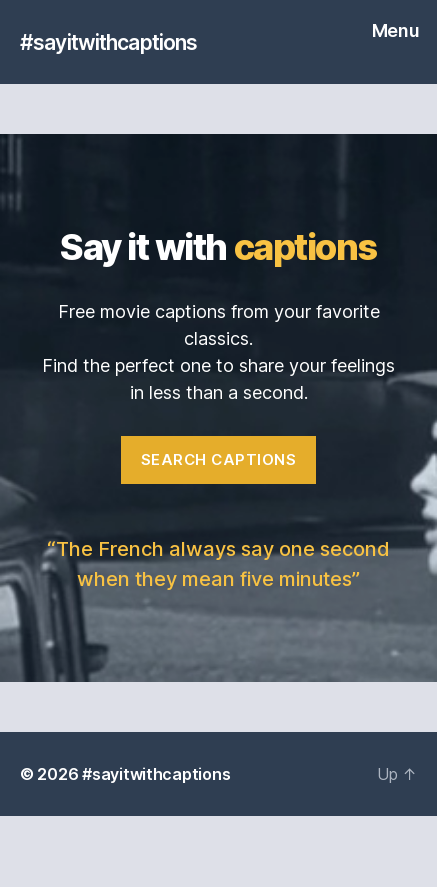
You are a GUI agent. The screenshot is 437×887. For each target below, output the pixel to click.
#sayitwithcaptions (108, 42)
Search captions (219, 459)
